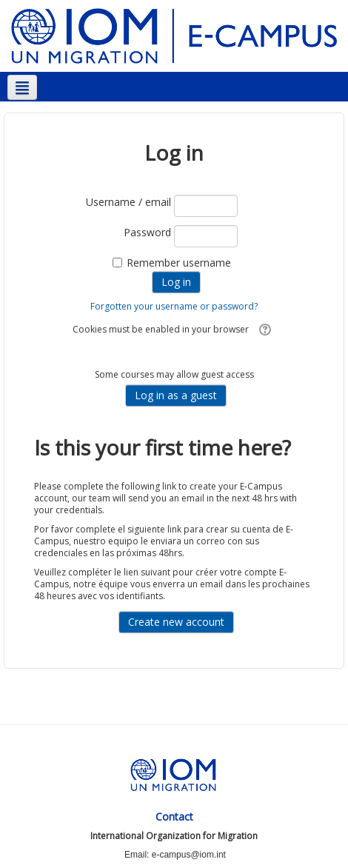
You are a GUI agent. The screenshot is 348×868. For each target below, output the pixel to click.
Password (147, 232)
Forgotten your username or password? (174, 306)
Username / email (128, 202)
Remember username (179, 263)
